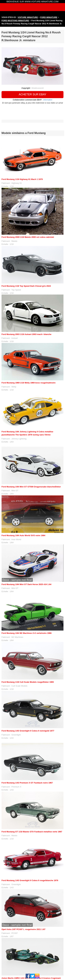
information (48, 100)
